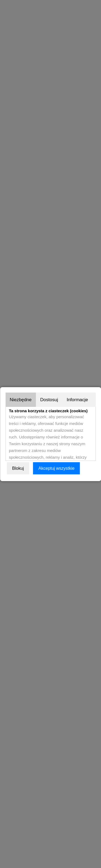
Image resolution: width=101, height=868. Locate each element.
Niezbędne (21, 400)
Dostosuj (49, 400)
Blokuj (18, 468)
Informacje (77, 400)
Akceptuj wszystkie (56, 468)
